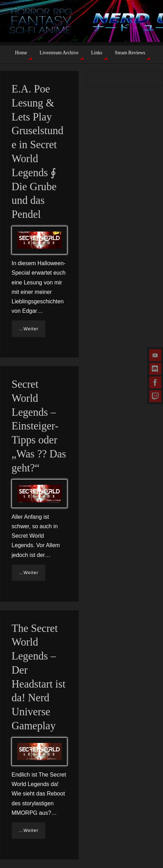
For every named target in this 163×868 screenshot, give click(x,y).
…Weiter (29, 329)
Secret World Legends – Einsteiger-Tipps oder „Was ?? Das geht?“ (39, 426)
